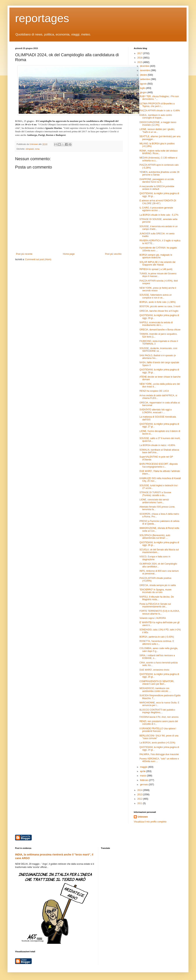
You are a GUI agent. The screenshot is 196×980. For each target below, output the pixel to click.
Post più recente (24, 254)
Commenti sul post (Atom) (38, 259)
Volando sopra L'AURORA (153, 618)
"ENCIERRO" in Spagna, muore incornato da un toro (155, 591)
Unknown (143, 817)
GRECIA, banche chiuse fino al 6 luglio (159, 311)
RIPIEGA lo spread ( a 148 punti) (156, 269)
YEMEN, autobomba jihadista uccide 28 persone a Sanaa (159, 173)
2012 (140, 799)
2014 (140, 790)
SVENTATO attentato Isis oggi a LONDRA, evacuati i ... (155, 411)
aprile (143, 771)
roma (37, 149)
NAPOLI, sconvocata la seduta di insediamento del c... (156, 324)
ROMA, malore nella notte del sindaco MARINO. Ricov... (158, 152)
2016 (140, 58)
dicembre (145, 66)
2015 (140, 62)
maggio (144, 767)
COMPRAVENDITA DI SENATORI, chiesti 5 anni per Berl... (157, 683)
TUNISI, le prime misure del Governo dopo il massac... (158, 275)
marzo (144, 776)
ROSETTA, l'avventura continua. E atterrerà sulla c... (157, 642)
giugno (144, 92)
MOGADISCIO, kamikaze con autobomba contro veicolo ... (155, 690)
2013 (140, 795)
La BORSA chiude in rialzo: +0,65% (157, 445)
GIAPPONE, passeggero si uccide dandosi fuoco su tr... (157, 181)
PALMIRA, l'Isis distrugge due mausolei (159, 754)
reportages (42, 18)
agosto (144, 84)
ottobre (144, 75)
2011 (140, 803)
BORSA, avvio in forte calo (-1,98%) (157, 302)
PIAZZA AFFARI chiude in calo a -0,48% (160, 111)
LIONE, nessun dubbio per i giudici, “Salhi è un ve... (157, 131)
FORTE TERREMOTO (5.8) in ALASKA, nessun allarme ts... (160, 612)
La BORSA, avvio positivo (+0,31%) (157, 743)
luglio (143, 88)
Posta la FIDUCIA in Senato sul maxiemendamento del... (155, 605)
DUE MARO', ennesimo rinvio (154, 670)
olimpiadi (30, 149)
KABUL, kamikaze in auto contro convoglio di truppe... (156, 116)
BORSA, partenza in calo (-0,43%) (157, 637)
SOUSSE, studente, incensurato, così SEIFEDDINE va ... (158, 350)
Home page (69, 254)
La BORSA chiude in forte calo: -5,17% (159, 215)
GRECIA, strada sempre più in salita (158, 585)
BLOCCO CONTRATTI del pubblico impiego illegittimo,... (157, 711)
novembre (145, 70)
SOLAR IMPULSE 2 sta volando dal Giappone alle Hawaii (157, 263)
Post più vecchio (113, 254)
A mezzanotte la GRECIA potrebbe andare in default (157, 188)
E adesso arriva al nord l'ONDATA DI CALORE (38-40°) (158, 202)
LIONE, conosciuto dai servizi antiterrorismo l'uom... (154, 501)
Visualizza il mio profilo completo (150, 822)
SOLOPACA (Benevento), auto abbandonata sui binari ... (155, 537)
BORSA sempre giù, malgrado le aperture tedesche (156, 256)
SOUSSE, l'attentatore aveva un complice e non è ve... (156, 296)
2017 (140, 53)
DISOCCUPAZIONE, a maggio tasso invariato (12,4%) (158, 124)
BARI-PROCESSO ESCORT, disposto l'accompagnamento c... (159, 465)
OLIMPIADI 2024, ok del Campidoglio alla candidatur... (158, 565)
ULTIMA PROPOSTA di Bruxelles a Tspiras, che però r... (157, 105)
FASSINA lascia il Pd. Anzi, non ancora (159, 717)
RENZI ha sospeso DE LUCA (154, 391)
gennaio (144, 785)
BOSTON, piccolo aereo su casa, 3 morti (160, 306)
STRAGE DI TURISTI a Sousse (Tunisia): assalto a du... (155, 494)
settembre (145, 79)
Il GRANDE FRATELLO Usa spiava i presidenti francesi (158, 730)
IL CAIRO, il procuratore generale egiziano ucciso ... (156, 209)
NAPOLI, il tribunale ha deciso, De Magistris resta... (157, 598)
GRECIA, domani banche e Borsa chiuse (160, 330)
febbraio (144, 780)
